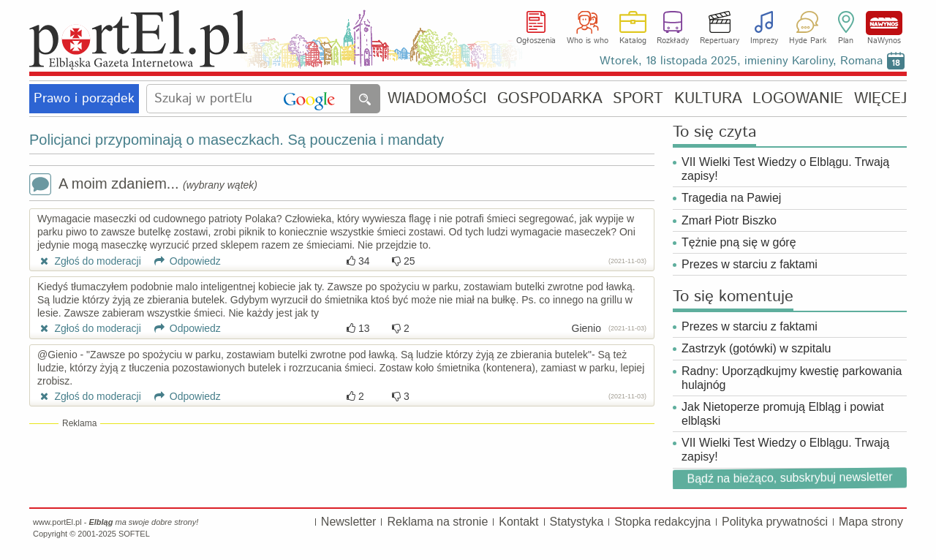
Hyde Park (808, 41)
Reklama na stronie (437, 522)
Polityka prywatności (775, 522)
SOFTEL (134, 534)
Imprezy (764, 41)
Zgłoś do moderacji (89, 261)
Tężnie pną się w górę (739, 242)
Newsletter (349, 522)
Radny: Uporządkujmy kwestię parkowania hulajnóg (792, 378)
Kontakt (518, 522)
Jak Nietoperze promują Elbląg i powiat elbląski (783, 414)
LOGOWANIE (798, 99)
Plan (846, 41)
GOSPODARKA (550, 99)
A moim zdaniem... (143, 185)
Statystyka (577, 522)
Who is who (588, 41)
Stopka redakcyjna (663, 522)
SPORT (638, 99)
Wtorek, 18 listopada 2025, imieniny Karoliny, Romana (741, 61)
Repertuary (720, 41)
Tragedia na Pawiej (731, 198)
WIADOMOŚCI (437, 99)
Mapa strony (871, 522)
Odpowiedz (182, 261)
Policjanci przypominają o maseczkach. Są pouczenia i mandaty (237, 140)
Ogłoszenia (536, 41)
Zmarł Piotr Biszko (729, 220)
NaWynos (884, 23)
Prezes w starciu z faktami (750, 264)
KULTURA (708, 99)
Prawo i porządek (84, 99)
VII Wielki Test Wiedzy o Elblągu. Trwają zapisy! (785, 169)
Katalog (633, 41)
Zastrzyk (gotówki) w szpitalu (756, 348)
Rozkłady (673, 41)
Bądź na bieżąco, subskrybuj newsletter (789, 477)
